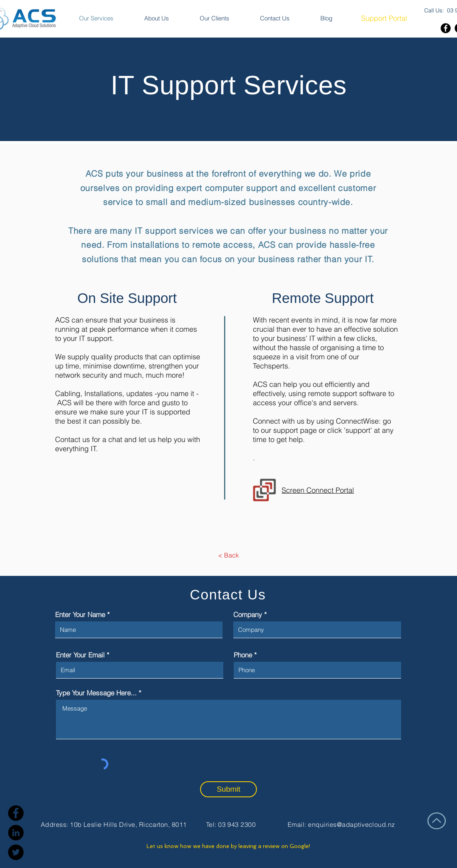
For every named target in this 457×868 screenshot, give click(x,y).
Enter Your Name (80, 614)
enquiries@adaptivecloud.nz (351, 824)
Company (248, 614)
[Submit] (228, 789)
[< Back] (228, 555)
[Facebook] (446, 28)
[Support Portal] (384, 18)
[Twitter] (16, 852)
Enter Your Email (80, 655)
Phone (243, 655)
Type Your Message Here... (96, 693)
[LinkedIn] (16, 833)
